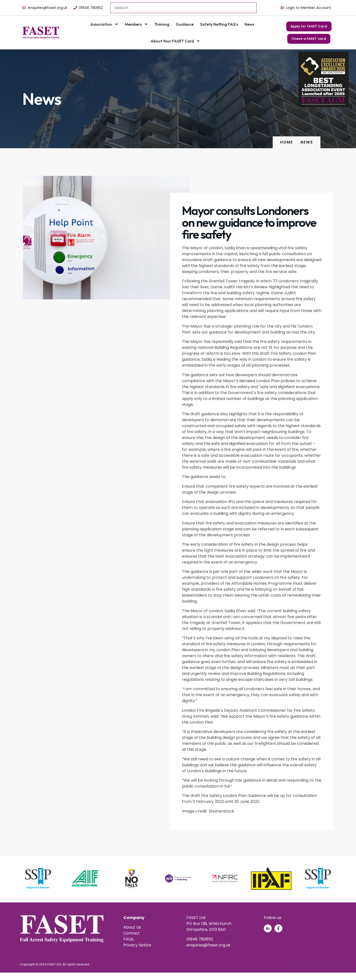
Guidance (185, 24)
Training (162, 24)
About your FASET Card (175, 41)
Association (104, 24)
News (249, 24)
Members (136, 24)
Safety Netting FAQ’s (219, 24)
